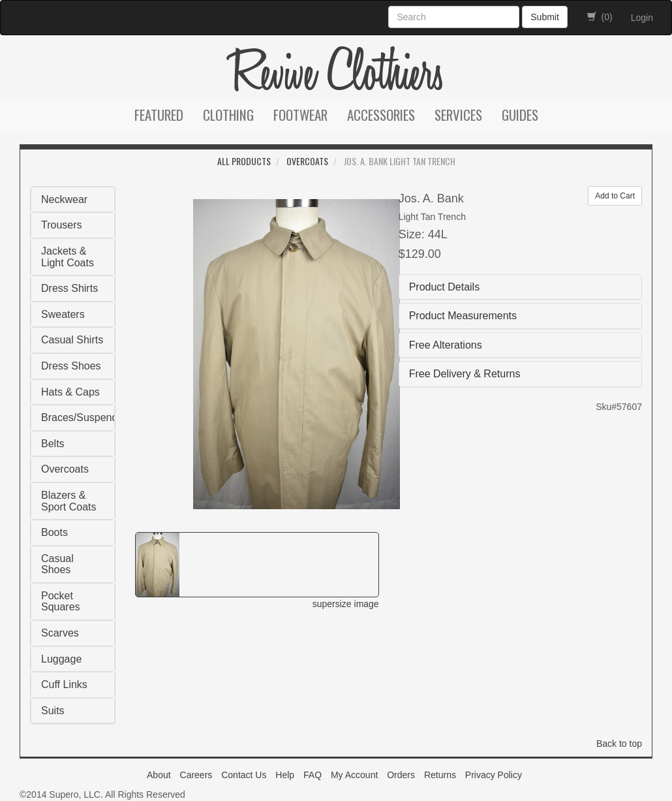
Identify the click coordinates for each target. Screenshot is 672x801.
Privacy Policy (494, 775)
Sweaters (63, 314)
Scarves (60, 633)
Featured (159, 115)
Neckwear (64, 199)
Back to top (619, 744)
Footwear (300, 115)
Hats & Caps (70, 392)
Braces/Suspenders (87, 417)
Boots (54, 532)
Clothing (228, 115)
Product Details (445, 287)
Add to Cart (615, 196)
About (159, 775)
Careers (196, 775)
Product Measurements (463, 316)
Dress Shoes (71, 366)
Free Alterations (446, 345)
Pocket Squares (61, 602)
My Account (354, 775)
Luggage (61, 659)
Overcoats (307, 161)
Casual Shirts (72, 340)
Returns (440, 775)
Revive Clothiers (336, 73)
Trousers (62, 225)
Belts (53, 444)
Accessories (381, 115)
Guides (520, 115)
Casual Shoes (57, 564)
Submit (545, 17)
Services (458, 115)
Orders (401, 775)
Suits (53, 711)
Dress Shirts (69, 288)
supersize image (346, 604)
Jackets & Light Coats (68, 257)
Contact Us (244, 775)
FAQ (313, 775)
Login (642, 18)
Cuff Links (64, 684)
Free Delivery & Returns (465, 374)
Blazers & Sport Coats (69, 501)
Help (285, 775)
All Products (244, 161)
